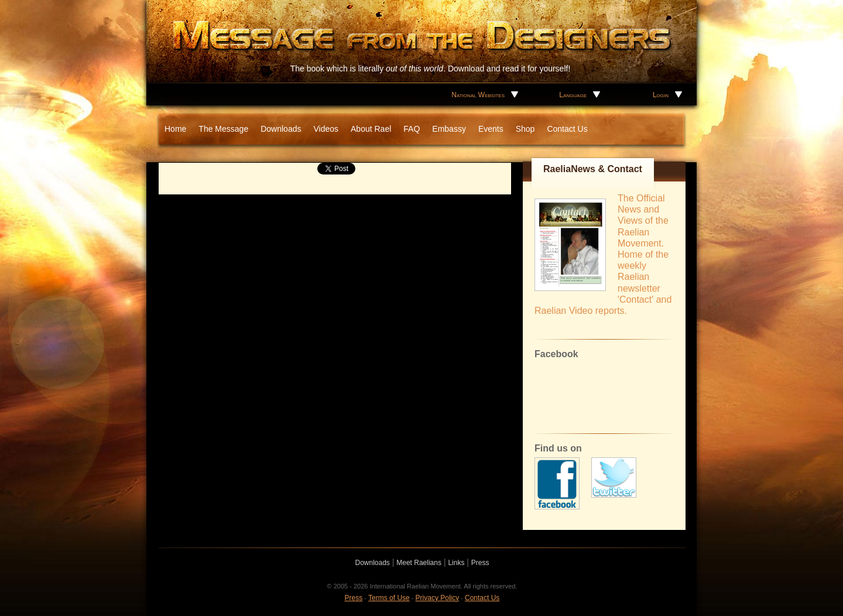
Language (573, 95)
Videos (326, 129)
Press (480, 563)
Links (456, 563)
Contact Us (567, 129)
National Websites (478, 95)
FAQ (412, 129)
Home (175, 129)
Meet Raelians (419, 563)
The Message (223, 129)
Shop (525, 129)
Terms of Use (389, 598)
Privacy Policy (438, 598)
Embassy (449, 129)
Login (661, 95)
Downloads (281, 129)
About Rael (371, 129)
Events (491, 129)
